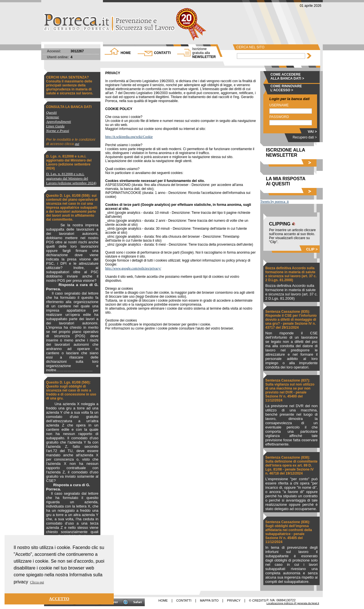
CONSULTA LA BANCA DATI (69, 107)
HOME (126, 53)
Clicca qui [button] (37, 582)
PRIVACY (234, 600)
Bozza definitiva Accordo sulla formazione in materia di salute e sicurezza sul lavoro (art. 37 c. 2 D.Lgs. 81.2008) (291, 274)
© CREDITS (258, 600)
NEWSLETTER (204, 53)
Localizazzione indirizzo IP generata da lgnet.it (293, 603)
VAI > (312, 131)
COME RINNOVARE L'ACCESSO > (286, 88)
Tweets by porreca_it (274, 202)
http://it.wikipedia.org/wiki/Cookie (129, 137)
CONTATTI (162, 53)
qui (77, 144)
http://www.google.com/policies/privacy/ (133, 268)
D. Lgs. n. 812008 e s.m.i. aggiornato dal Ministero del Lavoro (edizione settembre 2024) (69, 162)
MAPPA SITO (209, 600)
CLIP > (312, 249)
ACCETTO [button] (59, 599)
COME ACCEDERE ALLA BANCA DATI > (287, 76)
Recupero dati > (305, 137)
